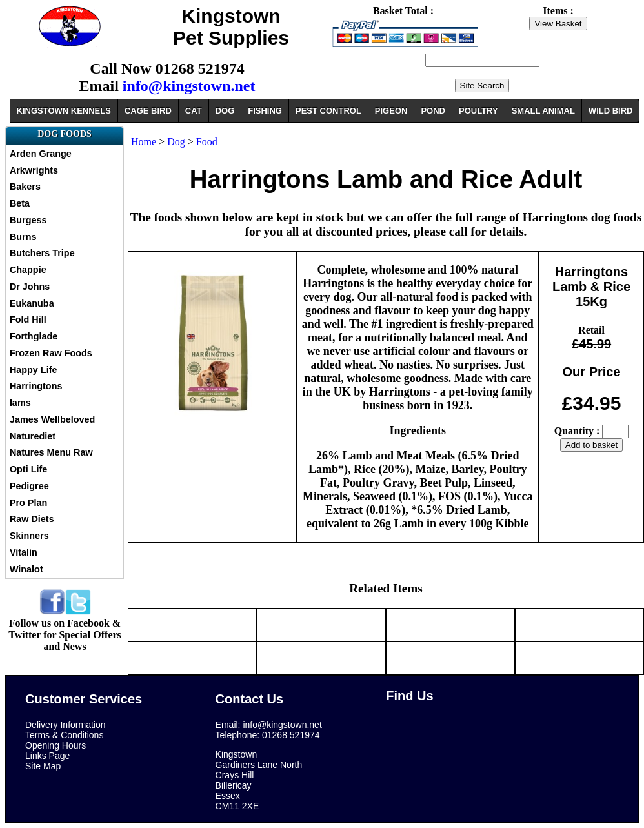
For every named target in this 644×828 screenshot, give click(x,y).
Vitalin (24, 552)
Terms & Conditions (64, 735)
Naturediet (33, 436)
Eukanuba (32, 303)
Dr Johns (30, 287)
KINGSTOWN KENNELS (64, 111)
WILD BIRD (611, 111)
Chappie (28, 270)
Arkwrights (34, 170)
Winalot (26, 569)
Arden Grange (41, 154)
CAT (194, 111)
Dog (176, 142)
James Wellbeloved (53, 419)
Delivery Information (65, 725)
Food (207, 142)
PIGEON (391, 111)
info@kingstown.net (189, 86)
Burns (23, 237)
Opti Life (28, 469)
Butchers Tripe (42, 253)
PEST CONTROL (328, 111)
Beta (20, 203)
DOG (225, 111)
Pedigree (29, 486)
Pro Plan (28, 503)
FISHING (265, 111)
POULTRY (478, 111)
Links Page (47, 756)
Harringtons (36, 386)
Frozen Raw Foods (51, 353)
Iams (20, 403)
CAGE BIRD (148, 111)
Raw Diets (32, 519)
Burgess (28, 220)
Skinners (29, 536)
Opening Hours (55, 745)
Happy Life (34, 370)
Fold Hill (28, 319)
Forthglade (34, 336)
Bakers (25, 187)
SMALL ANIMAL (543, 111)
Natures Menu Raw (51, 452)
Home (144, 142)
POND (433, 111)
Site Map (43, 766)
